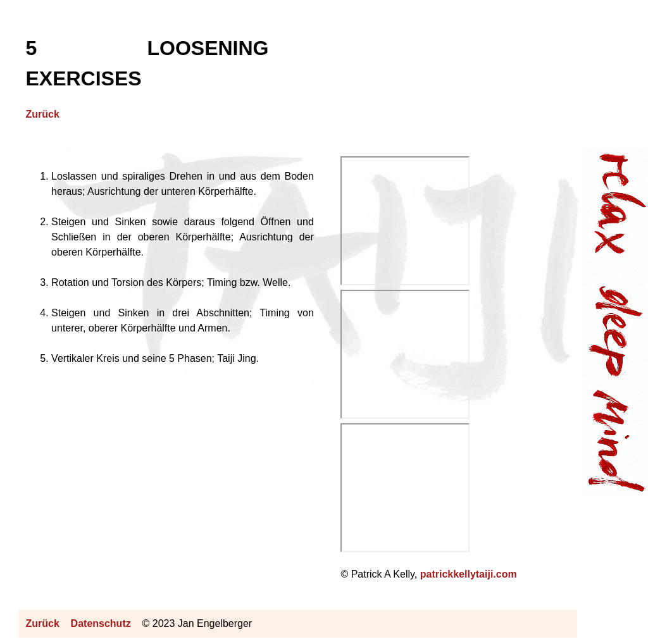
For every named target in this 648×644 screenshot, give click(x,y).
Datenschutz (101, 623)
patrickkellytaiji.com (469, 574)
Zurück (42, 114)
